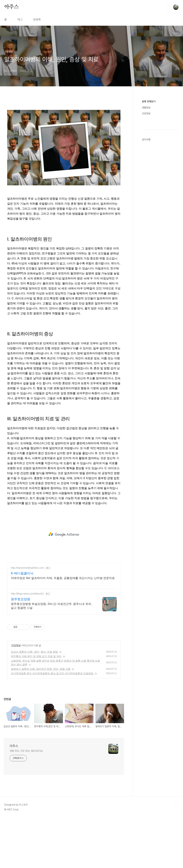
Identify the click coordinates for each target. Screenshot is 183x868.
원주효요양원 (21, 649)
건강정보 (16, 695)
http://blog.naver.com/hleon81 (27, 644)
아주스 (11, 7)
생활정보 (146, 108)
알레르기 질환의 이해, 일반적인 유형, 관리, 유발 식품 (41, 719)
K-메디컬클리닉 (22, 623)
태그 (20, 20)
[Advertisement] (64, 131)
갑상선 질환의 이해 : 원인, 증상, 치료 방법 (34, 702)
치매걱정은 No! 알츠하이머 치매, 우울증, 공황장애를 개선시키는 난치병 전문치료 (63, 628)
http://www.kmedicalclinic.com (27, 618)
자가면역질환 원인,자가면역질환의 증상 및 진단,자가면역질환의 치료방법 (52, 723)
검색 (168, 7)
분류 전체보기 (149, 101)
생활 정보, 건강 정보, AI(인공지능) (26, 801)
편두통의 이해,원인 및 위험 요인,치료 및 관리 (36, 706)
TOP (176, 856)
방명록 (37, 20)
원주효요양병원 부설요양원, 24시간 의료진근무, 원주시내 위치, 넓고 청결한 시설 (51, 656)
